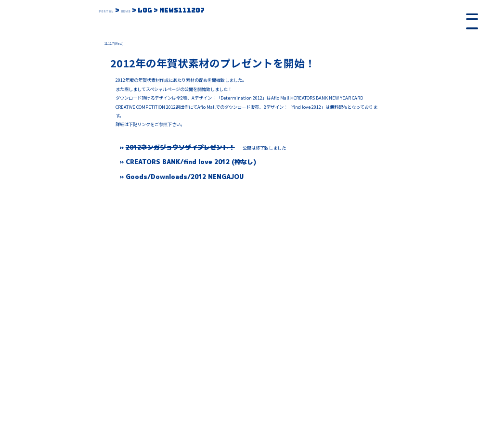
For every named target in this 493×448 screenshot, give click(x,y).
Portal (113, 10)
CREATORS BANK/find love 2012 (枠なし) (191, 162)
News (144, 10)
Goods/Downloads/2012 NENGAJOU (185, 177)
